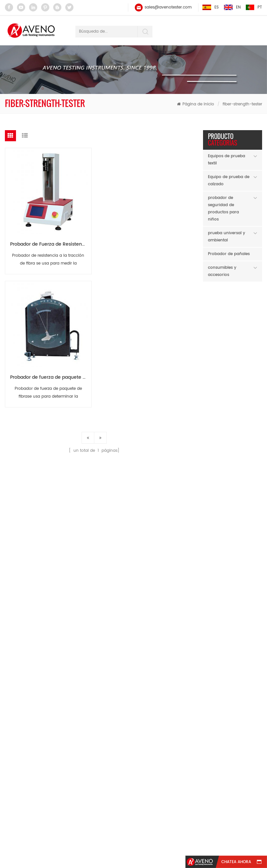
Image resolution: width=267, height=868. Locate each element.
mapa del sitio (101, 834)
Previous (246, 521)
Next (257, 521)
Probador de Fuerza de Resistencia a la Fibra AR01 (50, 243)
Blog (148, 834)
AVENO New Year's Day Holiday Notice (233, 587)
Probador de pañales (229, 254)
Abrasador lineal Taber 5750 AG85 (245, 392)
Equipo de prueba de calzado (229, 181)
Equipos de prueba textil (227, 160)
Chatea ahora (236, 862)
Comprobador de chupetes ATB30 (245, 352)
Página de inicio (196, 104)
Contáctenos (230, 822)
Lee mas (241, 338)
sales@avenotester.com (168, 7)
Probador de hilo (99, 694)
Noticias (180, 822)
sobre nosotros (125, 822)
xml (180, 834)
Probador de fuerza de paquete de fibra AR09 (143, 243)
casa (25, 822)
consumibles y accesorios (222, 271)
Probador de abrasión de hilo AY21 (245, 472)
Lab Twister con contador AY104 (245, 432)
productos (68, 822)
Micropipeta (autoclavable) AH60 (245, 312)
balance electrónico (102, 681)
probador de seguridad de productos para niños (223, 209)
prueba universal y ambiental (227, 237)
